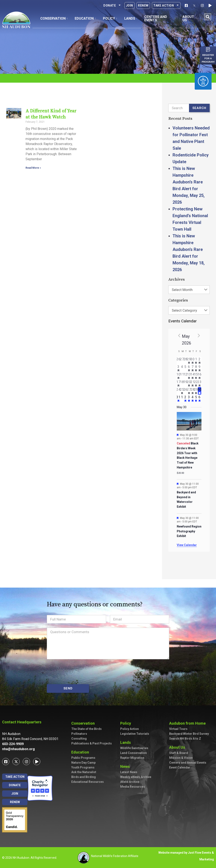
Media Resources (133, 787)
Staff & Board (179, 753)
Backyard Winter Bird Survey (189, 734)
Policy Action (130, 729)
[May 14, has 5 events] (192, 376)
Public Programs (83, 758)
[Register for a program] (208, 50)
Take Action (166, 5)
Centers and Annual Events (188, 763)
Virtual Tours (178, 729)
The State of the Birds (86, 729)
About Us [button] (190, 18)
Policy (127, 723)
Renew (143, 5)
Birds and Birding (84, 777)
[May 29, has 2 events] (196, 391)
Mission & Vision (181, 758)
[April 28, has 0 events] (186, 361)
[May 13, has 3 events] (189, 376)
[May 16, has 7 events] (200, 376)
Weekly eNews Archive (136, 777)
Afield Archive (130, 782)
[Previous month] (179, 335)
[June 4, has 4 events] (192, 398)
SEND (68, 688)
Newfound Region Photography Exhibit (189, 531)
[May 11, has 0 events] (182, 376)
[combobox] (189, 290)
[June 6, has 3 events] (200, 398)
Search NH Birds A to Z (185, 739)
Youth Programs (83, 767)
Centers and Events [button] (160, 18)
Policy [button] (110, 18)
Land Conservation (134, 753)
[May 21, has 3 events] (192, 383)
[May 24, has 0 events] (179, 391)
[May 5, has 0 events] (186, 368)
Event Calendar (180, 767)
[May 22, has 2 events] (196, 383)
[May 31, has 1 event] (179, 398)
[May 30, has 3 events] (200, 391)
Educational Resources (88, 782)
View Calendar (187, 545)
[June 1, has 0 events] (182, 398)
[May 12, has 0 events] (186, 376)
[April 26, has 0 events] (179, 361)
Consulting (79, 739)
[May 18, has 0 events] (182, 383)
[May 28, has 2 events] (192, 391)
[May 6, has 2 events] (189, 368)
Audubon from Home (188, 723)
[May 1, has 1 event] (196, 361)
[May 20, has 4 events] (189, 383)
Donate (112, 5)
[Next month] (199, 335)
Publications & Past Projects (92, 743)
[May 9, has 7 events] (200, 368)
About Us (178, 747)
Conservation (84, 723)
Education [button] (85, 18)
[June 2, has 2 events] (186, 398)
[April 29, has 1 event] (189, 361)
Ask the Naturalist (84, 772)
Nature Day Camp (83, 763)
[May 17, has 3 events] (179, 383)
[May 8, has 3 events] (196, 368)
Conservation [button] (54, 18)
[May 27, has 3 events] (189, 391)
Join (130, 5)
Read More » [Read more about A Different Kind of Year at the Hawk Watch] (33, 168)
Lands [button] (131, 18)
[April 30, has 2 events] (192, 361)
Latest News (129, 772)
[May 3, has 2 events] (179, 368)
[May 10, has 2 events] (179, 376)
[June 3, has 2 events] (189, 398)
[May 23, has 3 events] (200, 383)
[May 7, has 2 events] (192, 368)
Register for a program (208, 58)
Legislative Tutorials (135, 734)
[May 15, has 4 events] (196, 376)
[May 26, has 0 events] (186, 391)
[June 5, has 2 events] (196, 398)
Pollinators (79, 734)
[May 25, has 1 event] (182, 391)
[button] (208, 17)
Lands (127, 742)
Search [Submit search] (199, 108)
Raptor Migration (132, 758)
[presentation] (79, 672)
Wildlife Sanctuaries (134, 748)
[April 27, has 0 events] (182, 361)
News (126, 766)
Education (81, 752)
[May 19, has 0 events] (186, 383)
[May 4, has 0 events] (182, 368)
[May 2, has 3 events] (200, 361)
